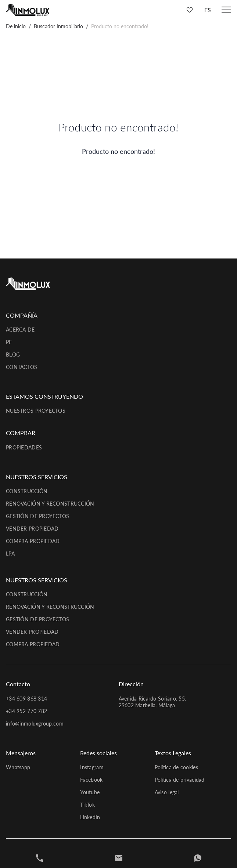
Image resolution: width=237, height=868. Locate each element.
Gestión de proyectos (38, 516)
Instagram (92, 767)
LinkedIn (90, 817)
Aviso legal (167, 792)
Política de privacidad (180, 780)
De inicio (16, 26)
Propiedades (24, 447)
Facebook (91, 780)
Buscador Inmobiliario (58, 26)
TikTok (87, 805)
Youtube (90, 792)
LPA (10, 554)
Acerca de (20, 330)
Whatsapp (18, 767)
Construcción (27, 491)
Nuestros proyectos (36, 411)
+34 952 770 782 (26, 711)
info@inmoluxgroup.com (35, 724)
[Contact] (119, 858)
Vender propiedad (32, 529)
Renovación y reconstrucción (50, 504)
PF (9, 342)
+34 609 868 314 (26, 699)
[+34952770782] (40, 858)
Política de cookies (176, 767)
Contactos (22, 367)
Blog (13, 355)
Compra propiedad (33, 541)
